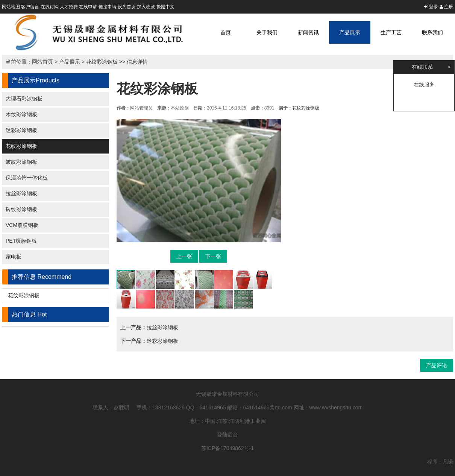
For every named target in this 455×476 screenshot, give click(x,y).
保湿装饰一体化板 (27, 178)
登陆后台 (228, 435)
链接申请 (108, 7)
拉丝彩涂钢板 (21, 193)
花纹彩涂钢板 (102, 62)
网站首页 (42, 62)
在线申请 (88, 7)
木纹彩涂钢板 (21, 114)
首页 (226, 32)
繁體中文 (165, 7)
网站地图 (11, 7)
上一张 (184, 256)
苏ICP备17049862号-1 (228, 448)
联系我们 (432, 32)
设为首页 (127, 7)
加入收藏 (146, 7)
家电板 (14, 257)
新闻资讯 (308, 32)
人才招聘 (69, 7)
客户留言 (30, 7)
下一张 (213, 256)
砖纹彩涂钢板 (21, 209)
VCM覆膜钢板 (22, 225)
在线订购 (50, 7)
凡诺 (448, 462)
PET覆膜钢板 (21, 241)
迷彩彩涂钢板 (21, 130)
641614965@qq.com (268, 408)
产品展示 (350, 32)
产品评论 (437, 365)
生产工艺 (391, 32)
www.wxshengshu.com (336, 408)
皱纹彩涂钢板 (21, 162)
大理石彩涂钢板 (24, 99)
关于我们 (267, 32)
